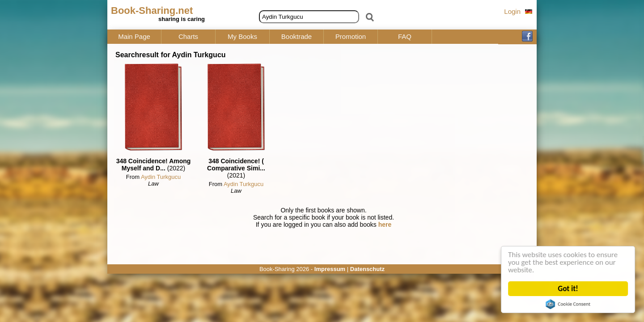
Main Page (134, 37)
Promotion (351, 37)
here (385, 225)
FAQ (405, 37)
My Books (242, 37)
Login (512, 11)
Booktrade (297, 37)
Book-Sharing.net (152, 11)
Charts (188, 37)
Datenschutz (367, 269)
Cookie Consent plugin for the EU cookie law (568, 304)
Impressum (330, 269)
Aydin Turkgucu (161, 177)
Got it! (568, 289)
